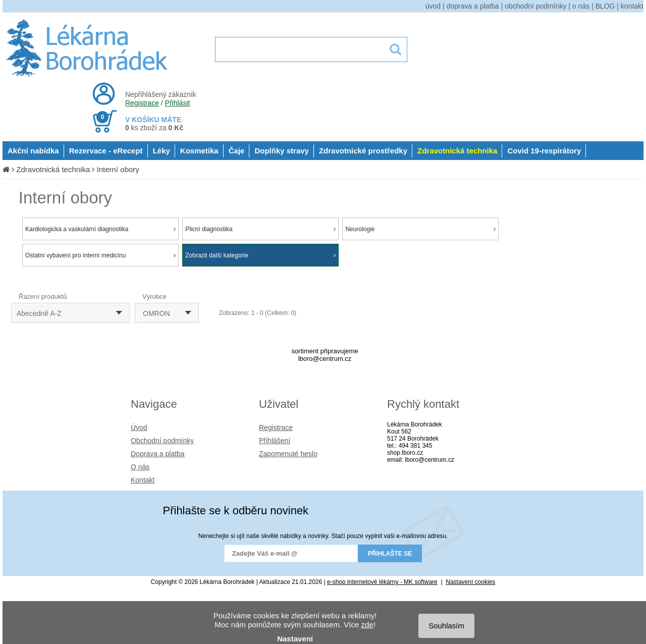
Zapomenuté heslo (288, 454)
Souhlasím (446, 626)
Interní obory (118, 169)
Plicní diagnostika (260, 229)
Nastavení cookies (470, 582)
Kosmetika (199, 151)
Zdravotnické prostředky (363, 151)
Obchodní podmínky (162, 441)
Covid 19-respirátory (544, 151)
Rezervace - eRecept (106, 151)
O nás (140, 467)
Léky (161, 151)
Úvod (139, 427)
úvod (433, 6)
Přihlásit (178, 103)
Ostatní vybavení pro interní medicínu (100, 255)
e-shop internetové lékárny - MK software (382, 582)
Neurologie (420, 229)
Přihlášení (275, 441)
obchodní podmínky (535, 6)
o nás (581, 6)
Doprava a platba (158, 454)
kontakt (632, 6)
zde (367, 625)
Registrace (142, 103)
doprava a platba (473, 6)
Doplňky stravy (282, 151)
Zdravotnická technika (457, 151)
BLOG (605, 6)
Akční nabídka (33, 151)
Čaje (237, 151)
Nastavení (295, 639)
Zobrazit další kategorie (260, 255)
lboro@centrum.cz (325, 359)
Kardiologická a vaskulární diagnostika (100, 229)
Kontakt (143, 480)
